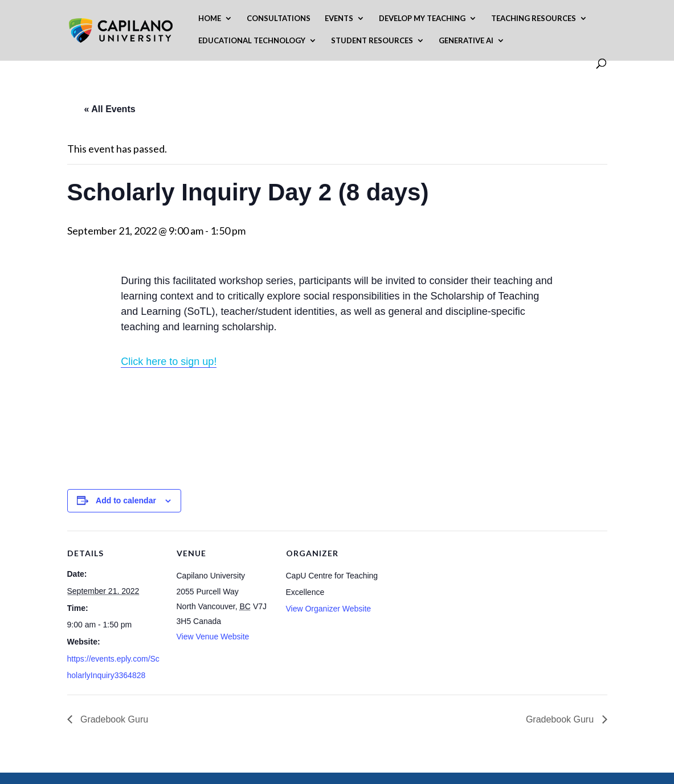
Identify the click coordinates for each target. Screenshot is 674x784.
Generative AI (466, 41)
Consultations (279, 19)
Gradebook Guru (113, 719)
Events (339, 19)
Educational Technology (252, 41)
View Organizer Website (329, 609)
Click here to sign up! (169, 362)
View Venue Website (213, 637)
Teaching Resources (534, 19)
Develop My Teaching (422, 19)
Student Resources (372, 41)
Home (210, 19)
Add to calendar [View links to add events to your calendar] (126, 500)
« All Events (110, 109)
